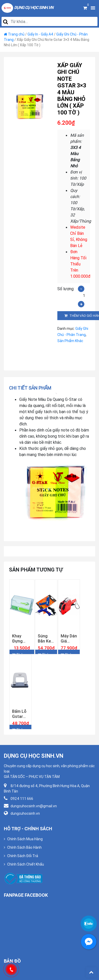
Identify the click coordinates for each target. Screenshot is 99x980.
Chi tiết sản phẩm (30, 388)
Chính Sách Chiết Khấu (26, 864)
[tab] (32, 388)
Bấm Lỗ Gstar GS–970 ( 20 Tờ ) (20, 714)
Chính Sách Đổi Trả (23, 856)
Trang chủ (16, 34)
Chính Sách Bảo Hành (24, 847)
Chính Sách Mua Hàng (25, 839)
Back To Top (91, 972)
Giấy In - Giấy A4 (40, 34)
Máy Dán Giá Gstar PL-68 (69, 638)
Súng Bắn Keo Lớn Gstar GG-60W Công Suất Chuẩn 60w (46, 638)
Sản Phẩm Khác (70, 341)
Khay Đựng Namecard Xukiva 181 (22, 638)
